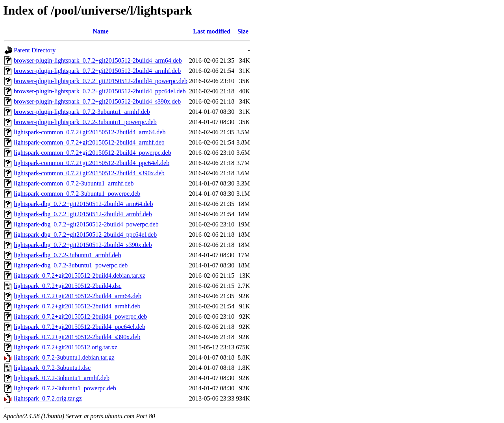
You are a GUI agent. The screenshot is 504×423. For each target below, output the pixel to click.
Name (101, 31)
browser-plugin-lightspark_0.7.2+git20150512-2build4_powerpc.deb (101, 81)
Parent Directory (35, 50)
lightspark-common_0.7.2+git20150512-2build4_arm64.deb (90, 132)
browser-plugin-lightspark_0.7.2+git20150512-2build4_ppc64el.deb (100, 91)
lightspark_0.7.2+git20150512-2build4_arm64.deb (78, 296)
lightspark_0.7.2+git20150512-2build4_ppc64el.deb (80, 327)
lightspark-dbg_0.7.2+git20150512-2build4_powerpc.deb (86, 224)
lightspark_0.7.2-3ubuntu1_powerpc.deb (65, 388)
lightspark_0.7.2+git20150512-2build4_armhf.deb (77, 306)
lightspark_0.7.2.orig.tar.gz (48, 398)
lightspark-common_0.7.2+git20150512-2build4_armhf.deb (89, 142)
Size (243, 31)
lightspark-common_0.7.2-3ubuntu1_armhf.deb (74, 183)
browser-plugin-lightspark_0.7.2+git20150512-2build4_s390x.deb (97, 101)
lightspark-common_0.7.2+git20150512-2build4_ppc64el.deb (92, 163)
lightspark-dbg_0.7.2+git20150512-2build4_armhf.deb (83, 214)
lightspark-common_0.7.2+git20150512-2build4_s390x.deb (89, 173)
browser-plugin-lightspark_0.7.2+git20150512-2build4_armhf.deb (97, 71)
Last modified (212, 31)
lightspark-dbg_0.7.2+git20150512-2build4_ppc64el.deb (85, 235)
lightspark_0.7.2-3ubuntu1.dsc (52, 368)
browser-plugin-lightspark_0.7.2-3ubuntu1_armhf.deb (82, 112)
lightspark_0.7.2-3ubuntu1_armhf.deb (62, 378)
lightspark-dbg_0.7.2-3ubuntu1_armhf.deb (67, 255)
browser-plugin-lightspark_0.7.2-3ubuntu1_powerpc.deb (85, 122)
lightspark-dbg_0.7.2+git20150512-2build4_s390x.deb (83, 245)
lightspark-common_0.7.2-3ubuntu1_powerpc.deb (77, 194)
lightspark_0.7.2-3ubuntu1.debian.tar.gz (64, 357)
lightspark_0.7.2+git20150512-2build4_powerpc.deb (80, 316)
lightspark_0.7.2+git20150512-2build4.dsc (68, 286)
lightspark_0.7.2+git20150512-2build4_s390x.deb (77, 337)
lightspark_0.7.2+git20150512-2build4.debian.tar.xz (80, 276)
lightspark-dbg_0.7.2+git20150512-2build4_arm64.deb (83, 204)
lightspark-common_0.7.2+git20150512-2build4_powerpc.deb (93, 153)
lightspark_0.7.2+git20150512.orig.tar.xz (66, 347)
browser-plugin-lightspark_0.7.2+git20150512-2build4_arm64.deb (98, 60)
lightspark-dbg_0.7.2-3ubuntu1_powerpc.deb (71, 265)
